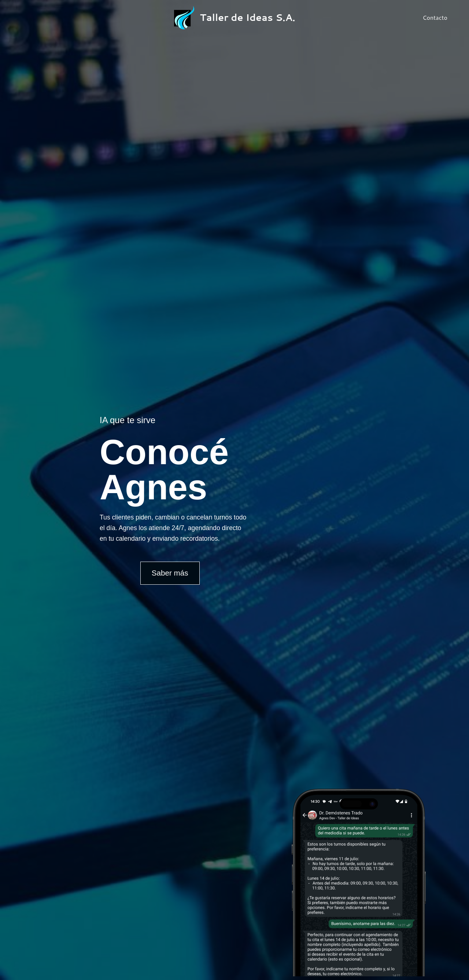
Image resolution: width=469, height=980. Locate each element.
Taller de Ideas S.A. (248, 17)
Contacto (436, 17)
